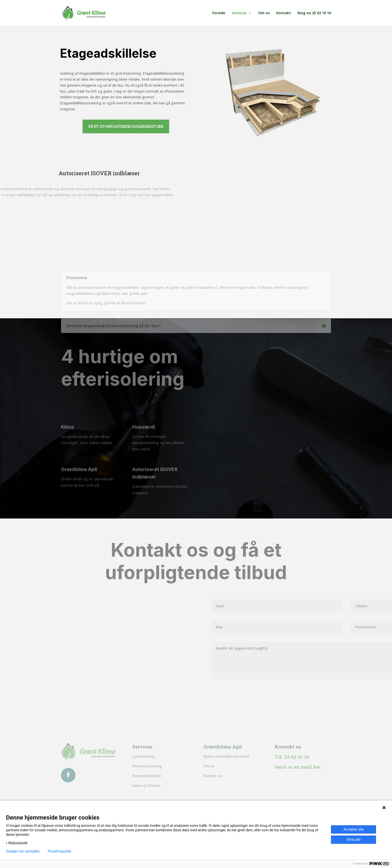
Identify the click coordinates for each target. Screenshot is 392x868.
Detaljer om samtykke (23, 851)
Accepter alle (353, 829)
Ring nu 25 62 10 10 (314, 13)
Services (239, 13)
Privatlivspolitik (59, 851)
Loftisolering (143, 756)
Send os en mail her (298, 767)
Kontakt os (213, 776)
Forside (219, 13)
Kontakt (284, 13)
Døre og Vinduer (146, 785)
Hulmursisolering (147, 766)
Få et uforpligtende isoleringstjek (151, 126)
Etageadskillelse (147, 776)
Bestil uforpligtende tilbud (226, 756)
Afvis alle (354, 840)
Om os (264, 13)
